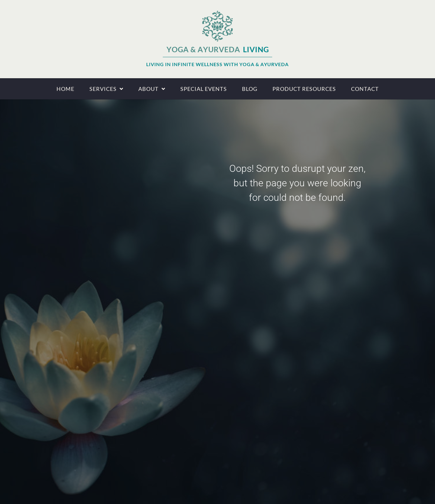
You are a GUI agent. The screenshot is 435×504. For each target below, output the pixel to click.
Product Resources (304, 89)
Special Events (204, 89)
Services (106, 89)
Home (65, 89)
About (152, 89)
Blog (250, 89)
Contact (365, 89)
